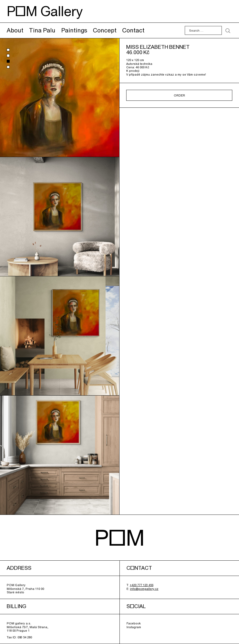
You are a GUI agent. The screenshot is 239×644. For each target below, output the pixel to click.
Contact (133, 30)
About (15, 30)
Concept (105, 30)
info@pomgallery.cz (144, 589)
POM (120, 537)
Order (179, 95)
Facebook (134, 623)
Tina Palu (42, 30)
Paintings (74, 30)
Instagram (134, 627)
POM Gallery (45, 11)
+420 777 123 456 (142, 585)
